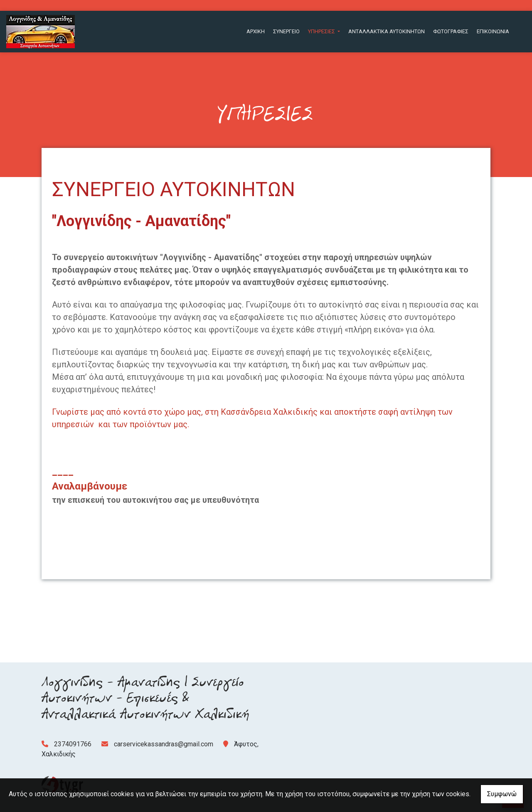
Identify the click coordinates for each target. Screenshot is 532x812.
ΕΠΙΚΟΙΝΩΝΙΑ (493, 31)
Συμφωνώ (502, 794)
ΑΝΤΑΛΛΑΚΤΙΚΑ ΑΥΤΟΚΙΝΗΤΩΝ (387, 31)
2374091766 (73, 744)
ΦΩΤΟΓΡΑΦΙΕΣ (451, 31)
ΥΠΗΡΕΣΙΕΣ (322, 31)
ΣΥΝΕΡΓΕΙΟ (286, 31)
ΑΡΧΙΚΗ (256, 31)
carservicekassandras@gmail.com (164, 744)
